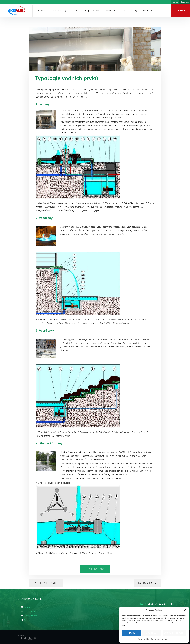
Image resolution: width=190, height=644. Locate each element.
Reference (148, 11)
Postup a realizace (91, 11)
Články (134, 11)
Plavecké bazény (29, 616)
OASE (75, 11)
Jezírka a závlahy (59, 11)
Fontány (41, 11)
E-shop (175, 2)
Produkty (109, 11)
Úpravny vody (28, 611)
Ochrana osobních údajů (160, 639)
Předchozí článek (47, 583)
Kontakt (182, 10)
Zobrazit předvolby (174, 633)
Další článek (147, 583)
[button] (185, 610)
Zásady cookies (144, 639)
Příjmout (131, 633)
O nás (123, 11)
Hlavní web (185, 2)
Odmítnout (152, 633)
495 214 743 (156, 604)
